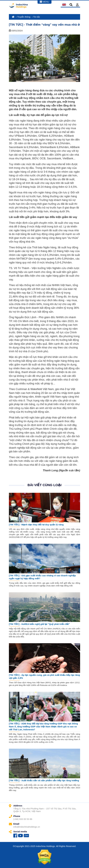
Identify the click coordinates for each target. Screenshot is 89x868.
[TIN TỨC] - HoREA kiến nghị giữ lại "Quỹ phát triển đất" (39, 624)
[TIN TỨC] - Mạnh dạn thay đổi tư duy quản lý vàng (36, 525)
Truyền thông (24, 17)
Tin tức (37, 17)
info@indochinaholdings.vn (27, 827)
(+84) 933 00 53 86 (23, 819)
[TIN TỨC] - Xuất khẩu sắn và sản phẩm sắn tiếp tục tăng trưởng (44, 780)
